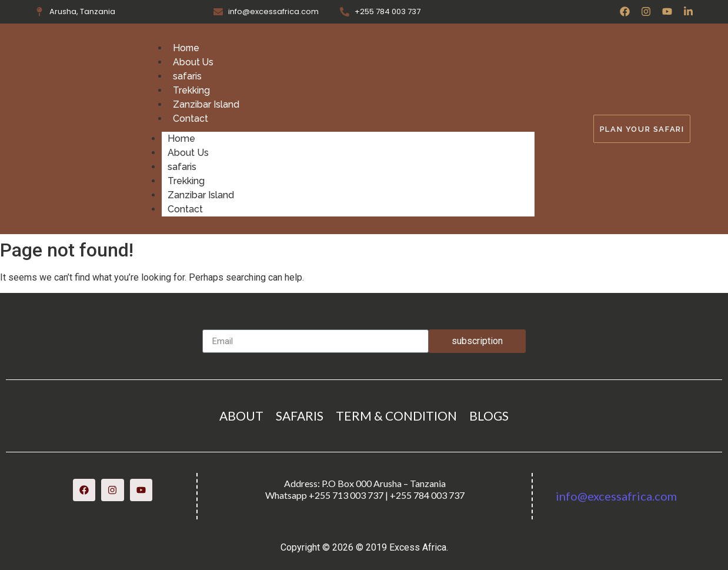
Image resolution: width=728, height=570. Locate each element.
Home (187, 48)
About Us (193, 62)
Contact (191, 119)
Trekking (191, 90)
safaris (187, 76)
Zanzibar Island (206, 104)
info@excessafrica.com (616, 496)
